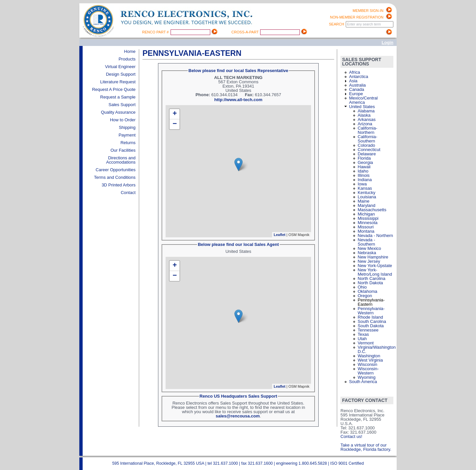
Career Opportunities (116, 170)
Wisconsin (367, 364)
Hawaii (364, 167)
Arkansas (367, 119)
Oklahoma (367, 291)
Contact (128, 193)
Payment (127, 135)
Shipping (127, 127)
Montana (366, 231)
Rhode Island (370, 317)
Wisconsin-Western (368, 371)
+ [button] (175, 114)
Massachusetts (372, 210)
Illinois (364, 175)
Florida (364, 158)
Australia (357, 85)
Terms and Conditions (115, 177)
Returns (128, 143)
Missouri (366, 227)
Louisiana (367, 197)
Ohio (362, 287)
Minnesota (368, 223)
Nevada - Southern (366, 242)
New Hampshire (373, 257)
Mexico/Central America (363, 100)
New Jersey (369, 261)
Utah (362, 339)
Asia (353, 81)
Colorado (366, 145)
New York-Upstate (375, 266)
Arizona (365, 124)
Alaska (364, 115)
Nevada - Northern (375, 235)
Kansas (365, 188)
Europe (356, 94)
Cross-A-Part (245, 32)
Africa (355, 72)
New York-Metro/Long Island (375, 272)
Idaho (363, 171)
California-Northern (367, 130)
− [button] (175, 124)
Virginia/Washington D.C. (377, 349)
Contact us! (351, 436)
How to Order (123, 120)
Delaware (367, 154)
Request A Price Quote (114, 89)
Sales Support (122, 105)
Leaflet (279, 235)
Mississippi (368, 218)
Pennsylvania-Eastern (371, 302)
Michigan (366, 214)
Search (337, 24)
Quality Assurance (118, 112)
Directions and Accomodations (121, 160)
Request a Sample (118, 97)
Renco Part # (156, 32)
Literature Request (118, 82)
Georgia (365, 162)
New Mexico (369, 248)
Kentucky (366, 193)
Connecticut (369, 150)
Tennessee (368, 330)
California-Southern (367, 139)
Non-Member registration (357, 17)
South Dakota (371, 326)
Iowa (362, 184)
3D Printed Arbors (119, 185)
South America (363, 382)
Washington (369, 356)
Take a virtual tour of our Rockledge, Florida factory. (366, 447)
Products (127, 59)
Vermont (366, 343)
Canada (357, 89)
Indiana (365, 180)
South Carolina (372, 321)
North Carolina (372, 278)
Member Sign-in (368, 11)
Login (388, 42)
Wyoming (367, 377)
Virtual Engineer (120, 67)
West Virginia (370, 360)
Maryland (366, 205)
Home (130, 51)
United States (362, 107)
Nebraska (367, 253)
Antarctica (359, 77)
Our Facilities (123, 150)
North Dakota (370, 283)
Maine (363, 201)
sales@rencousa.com (238, 416)
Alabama (366, 111)
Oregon (365, 296)
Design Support (121, 74)
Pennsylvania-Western (371, 311)
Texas (363, 334)
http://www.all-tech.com (238, 100)
